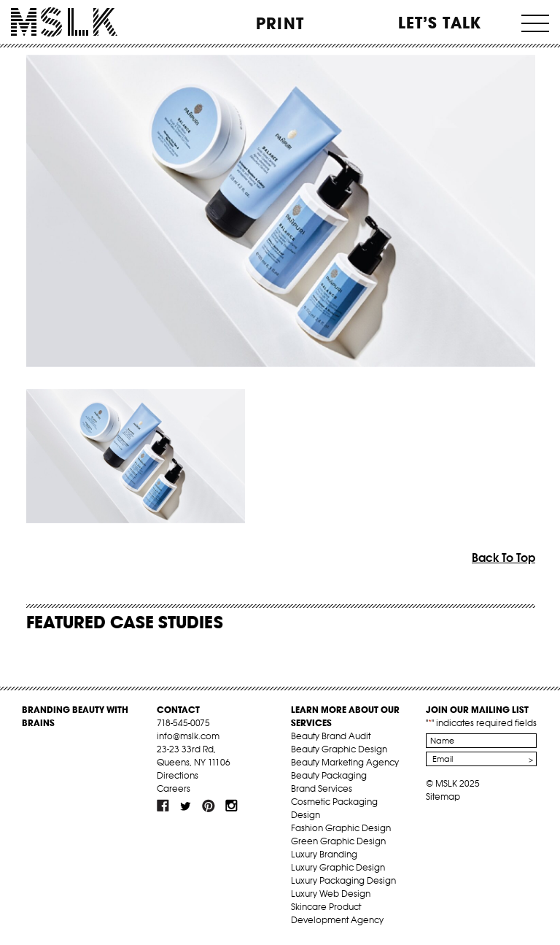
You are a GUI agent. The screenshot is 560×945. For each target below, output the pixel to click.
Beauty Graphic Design (339, 749)
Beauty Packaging (329, 775)
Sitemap (443, 796)
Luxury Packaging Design (343, 880)
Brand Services (322, 788)
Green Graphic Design (338, 841)
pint (209, 806)
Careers (174, 788)
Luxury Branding (324, 854)
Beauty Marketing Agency (345, 762)
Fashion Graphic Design (341, 828)
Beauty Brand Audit (331, 736)
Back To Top (503, 558)
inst (231, 806)
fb (163, 806)
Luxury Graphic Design (338, 867)
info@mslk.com (188, 736)
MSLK (64, 22)
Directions (178, 775)
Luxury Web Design (331, 894)
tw (186, 806)
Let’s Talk (440, 23)
